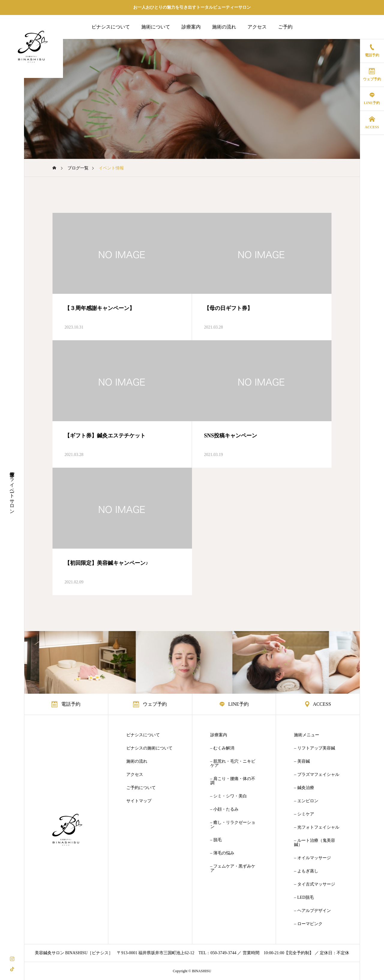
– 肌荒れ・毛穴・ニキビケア (233, 764)
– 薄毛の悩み (222, 853)
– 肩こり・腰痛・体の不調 (233, 781)
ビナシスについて (111, 27)
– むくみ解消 (222, 748)
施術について (156, 27)
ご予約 (285, 27)
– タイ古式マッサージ (315, 884)
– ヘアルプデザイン (312, 911)
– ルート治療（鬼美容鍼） (315, 843)
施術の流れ (224, 27)
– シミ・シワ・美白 (229, 796)
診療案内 (191, 27)
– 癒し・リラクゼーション (233, 825)
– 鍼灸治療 (304, 788)
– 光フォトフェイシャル (317, 827)
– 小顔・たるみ (225, 809)
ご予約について (141, 788)
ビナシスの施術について (149, 748)
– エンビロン (306, 801)
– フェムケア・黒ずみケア (233, 868)
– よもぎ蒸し (306, 871)
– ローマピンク (308, 924)
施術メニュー (307, 735)
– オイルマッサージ (312, 858)
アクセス (257, 27)
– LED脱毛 (304, 898)
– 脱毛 (216, 840)
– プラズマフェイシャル (317, 775)
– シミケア (304, 814)
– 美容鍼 (302, 761)
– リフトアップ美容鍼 (315, 748)
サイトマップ (139, 801)
